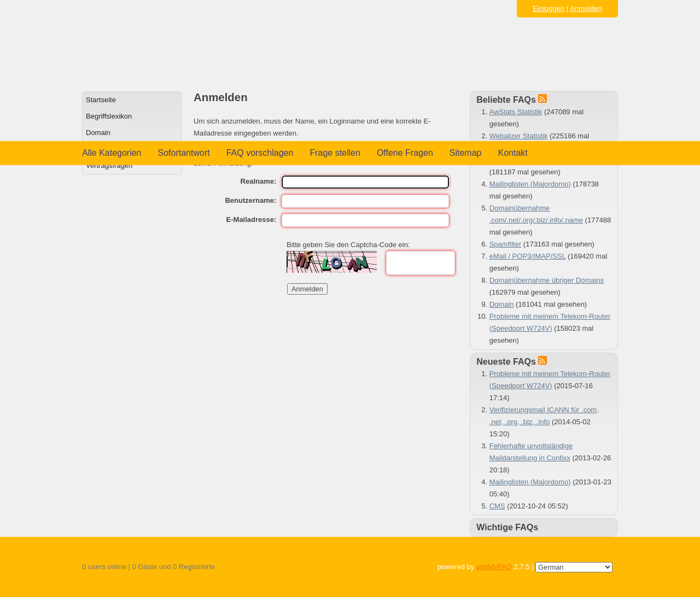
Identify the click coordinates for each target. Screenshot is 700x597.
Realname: (259, 181)
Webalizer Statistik (519, 136)
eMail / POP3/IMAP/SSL (528, 256)
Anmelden (586, 8)
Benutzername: (250, 200)
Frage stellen (335, 153)
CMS (497, 506)
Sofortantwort (184, 153)
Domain (98, 133)
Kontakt (513, 153)
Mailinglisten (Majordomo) (530, 184)
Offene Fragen (405, 153)
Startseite (101, 100)
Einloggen (549, 8)
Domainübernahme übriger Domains (547, 280)
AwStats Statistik (516, 112)
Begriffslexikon (109, 116)
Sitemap (466, 153)
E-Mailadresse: (252, 220)
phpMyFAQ (494, 567)
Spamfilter (506, 244)
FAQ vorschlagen (260, 153)
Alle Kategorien (112, 153)
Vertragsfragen (109, 165)
